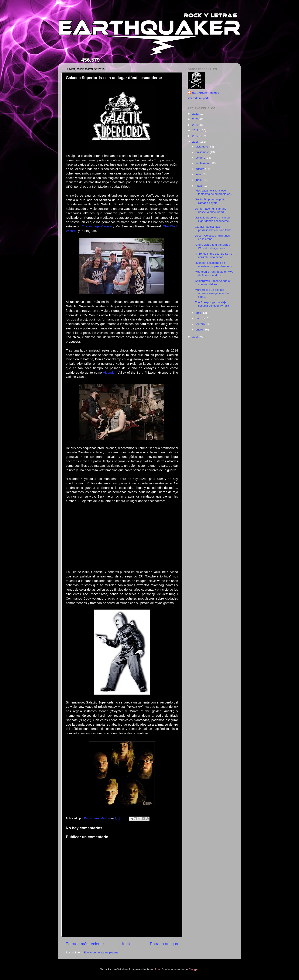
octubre (201, 158)
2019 (196, 125)
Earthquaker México (206, 93)
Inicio (127, 944)
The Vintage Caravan (98, 226)
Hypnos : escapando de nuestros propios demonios (214, 265)
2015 (196, 337)
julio (199, 174)
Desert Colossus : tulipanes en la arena (212, 237)
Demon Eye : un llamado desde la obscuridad (211, 210)
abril (199, 313)
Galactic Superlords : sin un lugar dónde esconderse (212, 219)
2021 (196, 114)
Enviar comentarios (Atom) (101, 952)
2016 (196, 142)
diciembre (202, 147)
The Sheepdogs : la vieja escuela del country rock (212, 304)
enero (200, 330)
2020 (196, 119)
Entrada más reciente (85, 944)
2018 (196, 130)
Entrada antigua (164, 944)
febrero (201, 324)
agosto (200, 169)
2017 (196, 136)
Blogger (193, 969)
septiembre (203, 163)
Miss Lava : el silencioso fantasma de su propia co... (214, 192)
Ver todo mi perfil (198, 98)
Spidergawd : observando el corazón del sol (213, 283)
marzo (200, 318)
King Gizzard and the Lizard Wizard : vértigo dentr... (213, 246)
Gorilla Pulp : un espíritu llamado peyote (210, 201)
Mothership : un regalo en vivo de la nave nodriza (214, 273)
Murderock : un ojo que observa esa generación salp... (212, 293)
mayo (200, 186)
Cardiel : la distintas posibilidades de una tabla (213, 228)
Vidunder (109, 373)
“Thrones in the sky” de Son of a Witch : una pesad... (214, 255)
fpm (157, 969)
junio (199, 180)
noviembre (203, 152)
